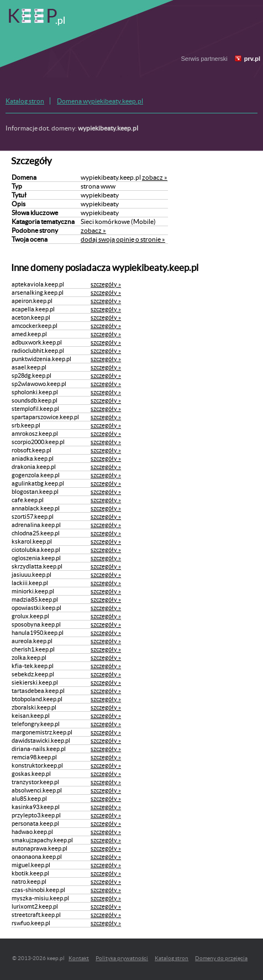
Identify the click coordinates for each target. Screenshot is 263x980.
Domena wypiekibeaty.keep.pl (100, 101)
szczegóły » (106, 284)
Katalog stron (25, 101)
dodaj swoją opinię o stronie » (123, 239)
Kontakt (79, 958)
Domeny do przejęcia (221, 958)
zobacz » (155, 177)
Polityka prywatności (122, 958)
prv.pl (252, 59)
